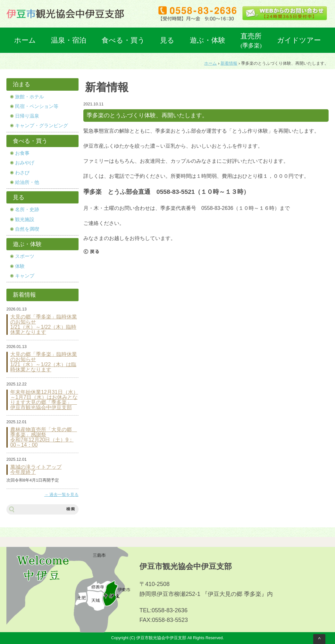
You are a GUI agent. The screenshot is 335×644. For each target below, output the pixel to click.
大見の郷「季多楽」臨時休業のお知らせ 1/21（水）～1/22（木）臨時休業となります (44, 325)
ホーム (25, 40)
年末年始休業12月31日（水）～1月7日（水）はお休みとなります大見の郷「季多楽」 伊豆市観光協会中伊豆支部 (44, 400)
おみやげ (25, 163)
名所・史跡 (27, 210)
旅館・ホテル (29, 97)
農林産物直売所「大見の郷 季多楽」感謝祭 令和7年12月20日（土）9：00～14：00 (44, 437)
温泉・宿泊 (69, 40)
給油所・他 (27, 182)
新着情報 (229, 63)
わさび (22, 173)
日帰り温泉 (27, 116)
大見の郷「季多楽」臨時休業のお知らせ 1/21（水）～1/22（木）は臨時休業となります (44, 362)
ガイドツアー (299, 40)
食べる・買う (123, 40)
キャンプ (25, 276)
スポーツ (25, 256)
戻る (91, 252)
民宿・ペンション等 (37, 106)
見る (167, 40)
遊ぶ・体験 (208, 40)
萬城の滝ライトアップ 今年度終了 (36, 470)
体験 (20, 266)
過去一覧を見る (64, 495)
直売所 (251, 40)
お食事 (22, 153)
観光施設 (25, 219)
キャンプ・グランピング (42, 126)
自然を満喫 (27, 229)
